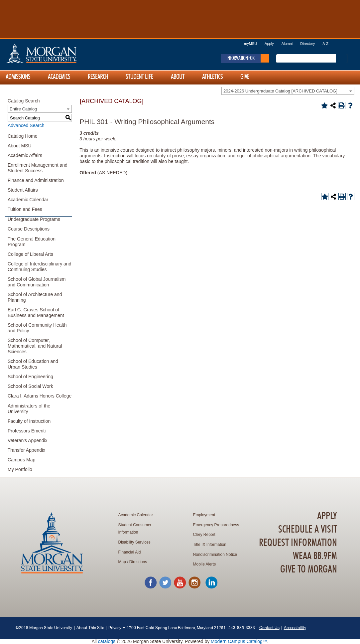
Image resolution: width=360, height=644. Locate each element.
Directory (307, 44)
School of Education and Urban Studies (33, 364)
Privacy (115, 628)
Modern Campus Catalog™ (239, 641)
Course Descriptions (29, 229)
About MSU (20, 146)
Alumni (287, 44)
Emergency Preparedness (216, 525)
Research (98, 77)
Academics (59, 77)
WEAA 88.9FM (315, 556)
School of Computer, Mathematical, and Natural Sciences (35, 346)
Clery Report (204, 535)
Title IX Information (210, 545)
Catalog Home (23, 136)
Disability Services (134, 542)
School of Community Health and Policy (37, 328)
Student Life (139, 77)
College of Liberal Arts (30, 254)
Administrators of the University (29, 409)
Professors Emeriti (27, 431)
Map (122, 562)
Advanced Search (26, 125)
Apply (269, 44)
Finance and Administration (36, 180)
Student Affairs (23, 190)
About (178, 77)
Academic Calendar (28, 200)
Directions (138, 562)
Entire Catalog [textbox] (23, 109)
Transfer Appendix (26, 450)
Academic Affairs (25, 155)
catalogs (107, 641)
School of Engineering (30, 377)
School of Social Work (30, 386)
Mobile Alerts (205, 564)
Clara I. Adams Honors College (40, 396)
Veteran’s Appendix (28, 440)
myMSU (250, 44)
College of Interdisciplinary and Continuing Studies (39, 267)
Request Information (298, 543)
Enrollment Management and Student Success (38, 168)
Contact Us (269, 628)
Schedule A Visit (308, 530)
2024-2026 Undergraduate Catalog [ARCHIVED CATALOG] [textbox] (280, 91)
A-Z (325, 44)
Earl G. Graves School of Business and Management (36, 313)
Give (245, 77)
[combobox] (288, 91)
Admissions (18, 77)
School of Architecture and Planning (35, 297)
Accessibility (295, 628)
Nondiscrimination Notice (215, 555)
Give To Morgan (309, 569)
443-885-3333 (242, 628)
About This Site (90, 628)
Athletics (212, 77)
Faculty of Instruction (29, 421)
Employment (204, 515)
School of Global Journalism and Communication (37, 282)
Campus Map (21, 460)
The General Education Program (32, 242)
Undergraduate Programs (34, 219)
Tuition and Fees (25, 209)
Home (55, 53)
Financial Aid (130, 552)
